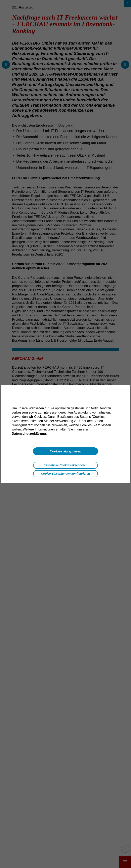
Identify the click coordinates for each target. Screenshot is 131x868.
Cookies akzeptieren (66, 451)
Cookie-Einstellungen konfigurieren (65, 474)
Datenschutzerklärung (29, 433)
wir (31, 417)
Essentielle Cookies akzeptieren (65, 465)
